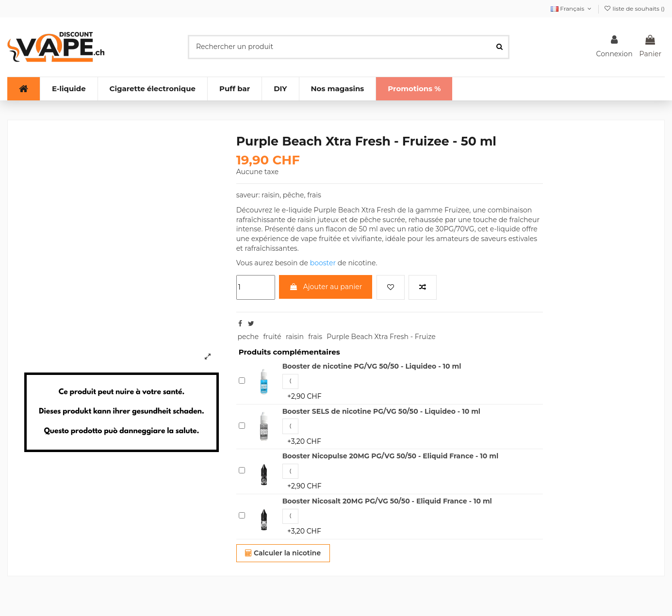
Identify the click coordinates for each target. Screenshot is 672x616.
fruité (272, 337)
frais (315, 337)
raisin (295, 337)
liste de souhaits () (634, 8)
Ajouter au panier (326, 287)
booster (323, 263)
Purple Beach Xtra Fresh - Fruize (381, 337)
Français (572, 8)
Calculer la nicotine (283, 553)
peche (248, 337)
